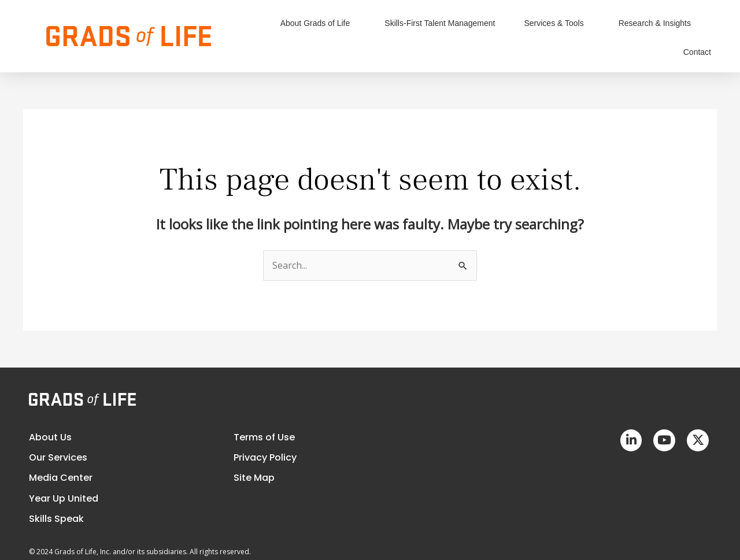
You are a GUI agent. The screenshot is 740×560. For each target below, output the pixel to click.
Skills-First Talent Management (440, 23)
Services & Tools (556, 23)
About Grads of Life (318, 23)
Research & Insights (658, 23)
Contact (697, 52)
